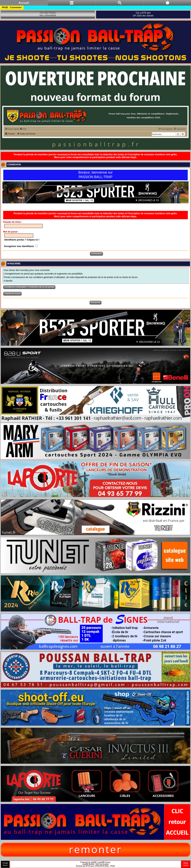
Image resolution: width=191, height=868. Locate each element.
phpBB (94, 862)
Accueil (24, 3)
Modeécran (186, 864)
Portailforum (5, 864)
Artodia (106, 864)
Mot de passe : (11, 232)
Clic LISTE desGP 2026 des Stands (143, 14)
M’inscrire (95, 302)
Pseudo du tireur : (13, 222)
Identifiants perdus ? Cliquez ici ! (22, 240)
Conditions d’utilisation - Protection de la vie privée (29, 287)
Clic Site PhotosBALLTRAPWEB (48, 14)
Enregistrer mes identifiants (21, 246)
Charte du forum (12, 294)
